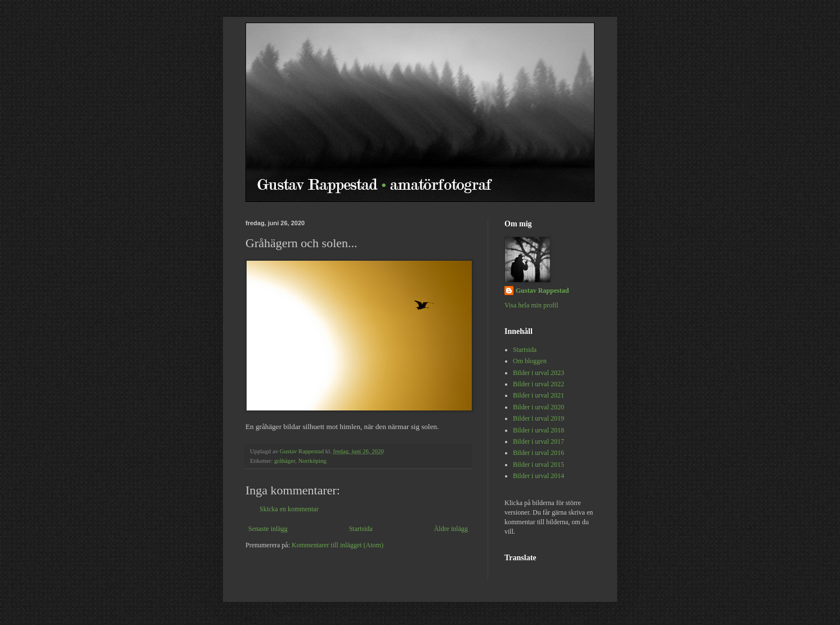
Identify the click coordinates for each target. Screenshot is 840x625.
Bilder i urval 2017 (539, 441)
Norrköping (312, 461)
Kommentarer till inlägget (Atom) (338, 545)
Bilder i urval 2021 (539, 395)
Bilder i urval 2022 (539, 384)
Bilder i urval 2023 (539, 373)
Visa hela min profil (531, 305)
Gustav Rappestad (542, 291)
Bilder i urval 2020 (539, 407)
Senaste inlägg (268, 529)
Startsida (361, 529)
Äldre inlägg (451, 529)
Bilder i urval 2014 (539, 476)
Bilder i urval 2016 (539, 453)
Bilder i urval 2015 (539, 465)
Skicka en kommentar (289, 509)
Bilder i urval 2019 (539, 418)
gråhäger (285, 461)
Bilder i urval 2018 (539, 430)
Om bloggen (530, 361)
